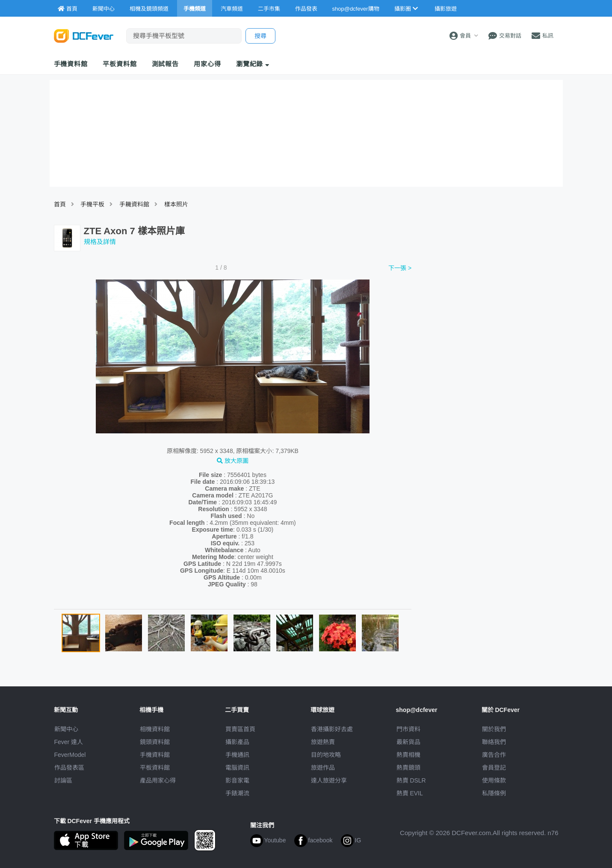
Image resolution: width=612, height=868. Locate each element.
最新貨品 (408, 742)
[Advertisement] (489, 326)
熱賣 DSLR (411, 780)
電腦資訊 (237, 768)
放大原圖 (233, 461)
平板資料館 (120, 64)
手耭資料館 (134, 204)
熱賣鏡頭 (408, 768)
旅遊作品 (323, 768)
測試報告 (166, 64)
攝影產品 (237, 742)
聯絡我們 (494, 742)
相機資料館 (155, 729)
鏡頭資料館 (155, 742)
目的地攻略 (326, 755)
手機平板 (92, 204)
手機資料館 (71, 64)
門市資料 (408, 729)
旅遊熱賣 (323, 742)
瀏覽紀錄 (253, 64)
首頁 (60, 204)
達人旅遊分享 (329, 780)
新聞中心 (66, 729)
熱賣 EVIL (410, 793)
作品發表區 (69, 768)
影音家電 (237, 780)
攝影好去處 (332, 729)
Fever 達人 (69, 742)
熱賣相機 (408, 755)
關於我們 (494, 729)
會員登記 (494, 768)
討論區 (63, 780)
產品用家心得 (158, 780)
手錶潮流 (237, 793)
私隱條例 (494, 793)
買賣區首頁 (240, 729)
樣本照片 (176, 204)
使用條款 (494, 780)
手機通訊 (237, 755)
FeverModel (70, 755)
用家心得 (207, 64)
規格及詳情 (100, 242)
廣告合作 (494, 755)
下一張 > (400, 268)
